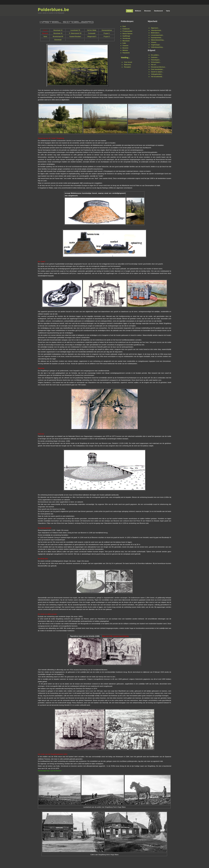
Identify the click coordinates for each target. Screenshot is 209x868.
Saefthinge (126, 36)
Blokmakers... (156, 33)
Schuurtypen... (156, 62)
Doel (124, 26)
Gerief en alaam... (157, 72)
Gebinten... (155, 57)
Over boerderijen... (158, 69)
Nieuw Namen (127, 34)
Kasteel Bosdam (75, 36)
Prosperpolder (127, 31)
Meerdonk (126, 41)
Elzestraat (58, 40)
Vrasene (125, 46)
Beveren (125, 48)
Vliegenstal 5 (92, 36)
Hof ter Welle (92, 30)
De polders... (155, 55)
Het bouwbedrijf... (157, 77)
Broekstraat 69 (58, 36)
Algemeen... (155, 28)
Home (45, 30)
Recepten (127, 67)
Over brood (128, 62)
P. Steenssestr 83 (75, 33)
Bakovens (128, 65)
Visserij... (154, 42)
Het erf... (154, 65)
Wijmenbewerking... (158, 40)
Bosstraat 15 (58, 33)
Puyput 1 (107, 33)
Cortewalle (92, 33)
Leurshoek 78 (75, 30)
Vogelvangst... (156, 45)
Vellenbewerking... (157, 47)
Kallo (124, 43)
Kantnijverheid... (157, 38)
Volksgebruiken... (157, 74)
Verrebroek (126, 38)
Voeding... (125, 58)
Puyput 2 (107, 36)
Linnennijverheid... (157, 35)
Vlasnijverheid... (157, 30)
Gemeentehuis (107, 30)
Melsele (125, 50)
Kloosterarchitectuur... (159, 67)
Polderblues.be (54, 10)
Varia (45, 36)
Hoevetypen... (156, 60)
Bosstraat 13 (58, 30)
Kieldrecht (126, 29)
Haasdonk (126, 53)
